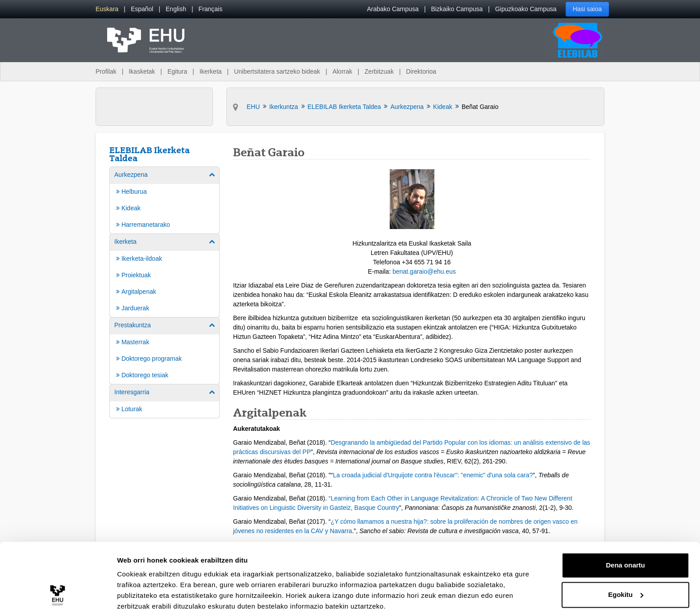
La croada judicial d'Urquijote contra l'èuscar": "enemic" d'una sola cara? (433, 475)
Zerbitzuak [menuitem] (379, 71)
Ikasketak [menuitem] (142, 71)
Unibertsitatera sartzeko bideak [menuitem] (277, 71)
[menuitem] (107, 9)
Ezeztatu (626, 584)
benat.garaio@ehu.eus (424, 271)
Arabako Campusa (393, 9)
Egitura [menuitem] (177, 71)
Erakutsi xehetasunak (152, 591)
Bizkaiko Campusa (457, 9)
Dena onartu (625, 526)
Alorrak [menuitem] (342, 71)
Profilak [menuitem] (106, 71)
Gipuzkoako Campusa (526, 9)
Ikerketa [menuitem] (211, 71)
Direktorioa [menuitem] (421, 71)
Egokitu (626, 555)
